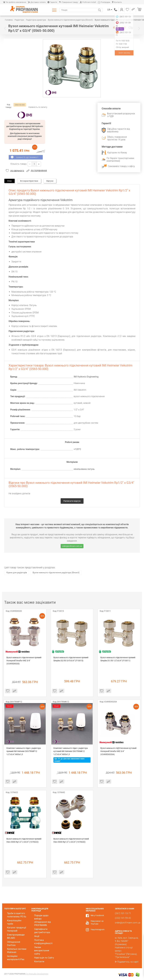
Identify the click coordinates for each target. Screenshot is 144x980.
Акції (37, 936)
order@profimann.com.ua (72, 546)
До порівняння (39, 171)
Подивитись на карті (128, 962)
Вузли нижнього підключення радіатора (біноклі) (56, 573)
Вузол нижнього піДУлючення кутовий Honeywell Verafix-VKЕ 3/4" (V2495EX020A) (119, 751)
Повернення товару (68, 2)
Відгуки (50, 181)
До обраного (17, 171)
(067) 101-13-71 (116, 10)
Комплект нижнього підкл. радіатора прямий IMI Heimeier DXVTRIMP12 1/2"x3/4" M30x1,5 (24, 751)
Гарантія (52, 2)
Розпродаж (104, 2)
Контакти (117, 2)
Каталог (55, 10)
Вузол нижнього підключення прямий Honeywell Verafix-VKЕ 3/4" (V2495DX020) (24, 661)
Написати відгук (131, 28)
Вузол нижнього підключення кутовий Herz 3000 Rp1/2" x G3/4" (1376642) (71, 840)
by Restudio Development (37, 974)
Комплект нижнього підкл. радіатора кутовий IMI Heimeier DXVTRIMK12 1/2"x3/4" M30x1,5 (71, 751)
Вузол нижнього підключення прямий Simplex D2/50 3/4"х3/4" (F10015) (71, 659)
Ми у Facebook (97, 915)
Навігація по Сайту (44, 958)
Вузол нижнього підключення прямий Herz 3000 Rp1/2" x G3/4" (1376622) (24, 840)
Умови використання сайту (42, 951)
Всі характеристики (29, 181)
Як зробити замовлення (14, 2)
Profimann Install (88, 2)
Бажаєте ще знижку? (27, 157)
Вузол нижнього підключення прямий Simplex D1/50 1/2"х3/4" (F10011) (118, 659)
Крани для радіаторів (17, 573)
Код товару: (9, 106)
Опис (9, 181)
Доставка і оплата (37, 2)
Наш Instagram (98, 929)
